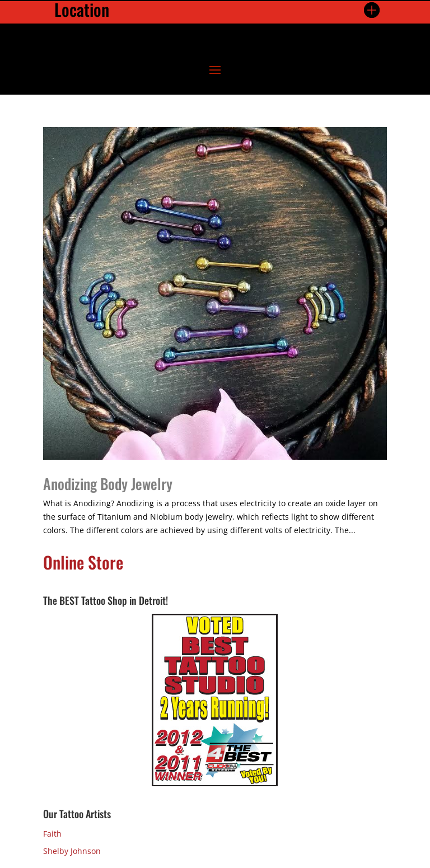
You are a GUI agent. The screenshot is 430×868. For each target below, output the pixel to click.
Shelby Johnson (72, 851)
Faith (52, 834)
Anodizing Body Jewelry (108, 484)
